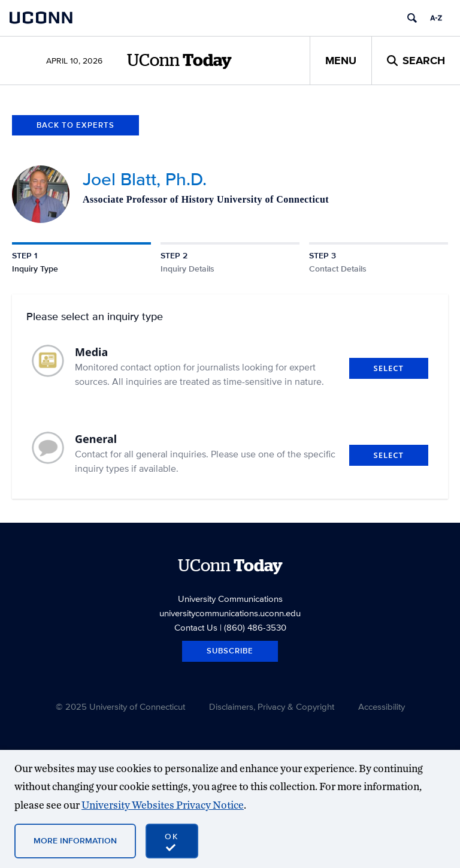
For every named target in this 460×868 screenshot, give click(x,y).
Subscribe (230, 651)
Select (389, 368)
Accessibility (382, 706)
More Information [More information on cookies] (75, 840)
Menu (341, 61)
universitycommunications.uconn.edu (230, 613)
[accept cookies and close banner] (172, 841)
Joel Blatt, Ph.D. (145, 179)
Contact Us (196, 627)
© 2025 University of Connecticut (120, 706)
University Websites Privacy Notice (163, 805)
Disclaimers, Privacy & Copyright (272, 706)
